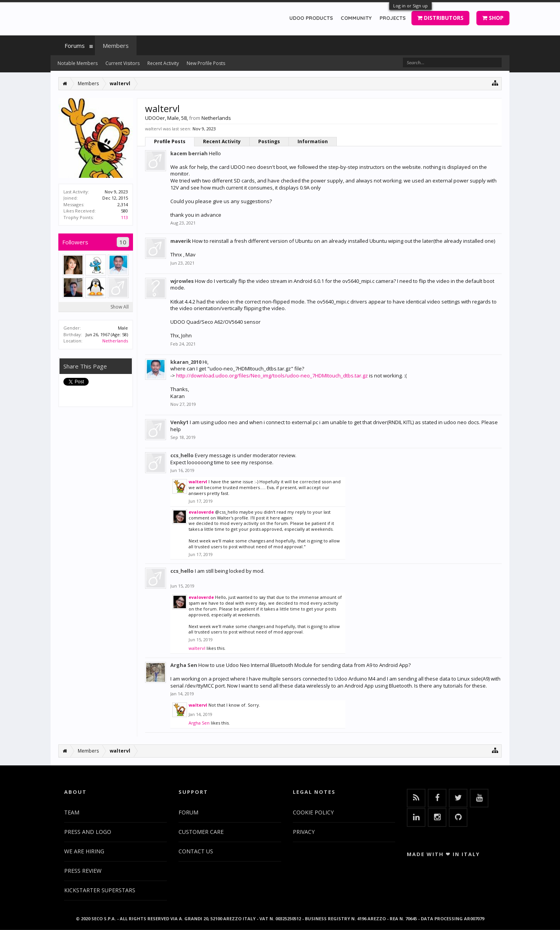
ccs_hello (182, 455)
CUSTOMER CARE (201, 832)
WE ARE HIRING (84, 851)
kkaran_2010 (186, 362)
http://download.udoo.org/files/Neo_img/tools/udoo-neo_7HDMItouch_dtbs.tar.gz (272, 376)
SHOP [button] (493, 18)
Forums (75, 46)
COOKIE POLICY (313, 812)
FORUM (188, 812)
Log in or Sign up (410, 6)
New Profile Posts (206, 63)
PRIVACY (304, 832)
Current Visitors (122, 63)
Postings (269, 141)
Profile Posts (170, 141)
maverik (181, 241)
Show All (120, 307)
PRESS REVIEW (83, 871)
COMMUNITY (356, 18)
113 (124, 217)
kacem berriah (189, 153)
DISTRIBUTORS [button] (440, 18)
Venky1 (179, 422)
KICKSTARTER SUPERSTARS (100, 890)
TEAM (72, 812)
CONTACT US (196, 851)
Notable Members (78, 63)
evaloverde (201, 512)
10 (123, 242)
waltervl (198, 482)
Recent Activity (222, 141)
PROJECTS (393, 18)
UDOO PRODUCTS (311, 18)
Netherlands (115, 341)
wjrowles (182, 281)
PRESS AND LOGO (88, 832)
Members (116, 46)
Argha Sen (184, 665)
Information (313, 141)
